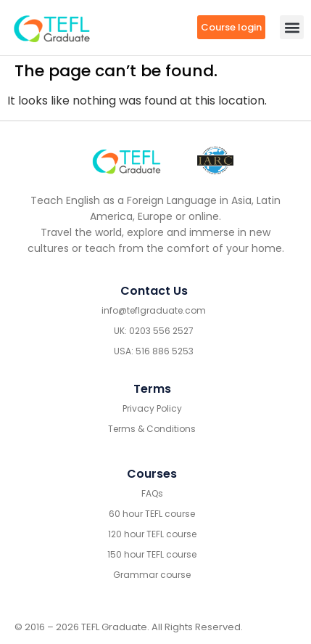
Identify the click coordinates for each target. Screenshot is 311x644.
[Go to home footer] (127, 160)
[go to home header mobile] (52, 28)
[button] (292, 27)
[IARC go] (215, 161)
